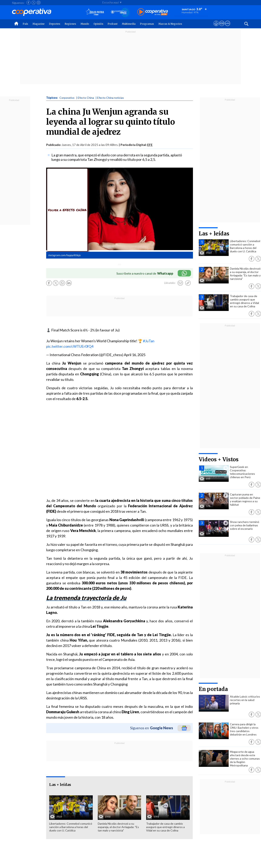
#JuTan (149, 341)
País (25, 24)
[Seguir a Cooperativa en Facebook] (29, 3)
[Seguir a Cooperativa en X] (34, 3)
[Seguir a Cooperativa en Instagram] (39, 3)
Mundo (85, 24)
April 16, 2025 (135, 355)
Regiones (70, 24)
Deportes (55, 24)
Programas (147, 24)
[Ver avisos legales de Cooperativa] (216, 27)
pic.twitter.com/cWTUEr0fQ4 (70, 346)
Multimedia (129, 24)
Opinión (98, 24)
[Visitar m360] (222, 27)
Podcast (113, 24)
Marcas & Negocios (170, 24)
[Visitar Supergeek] (228, 27)
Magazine (39, 24)
